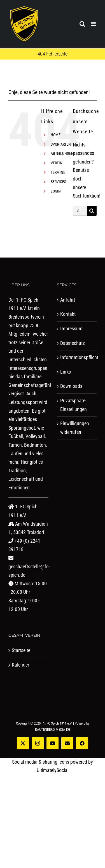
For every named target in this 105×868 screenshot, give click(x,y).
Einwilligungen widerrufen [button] (75, 428)
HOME (56, 135)
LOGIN (56, 191)
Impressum (71, 329)
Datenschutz (73, 343)
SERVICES (58, 182)
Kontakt (68, 314)
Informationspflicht (77, 357)
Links (66, 372)
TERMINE (58, 172)
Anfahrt (68, 300)
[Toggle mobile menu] (94, 24)
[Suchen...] (80, 211)
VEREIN (57, 163)
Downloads (71, 386)
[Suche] (92, 211)
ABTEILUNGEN (62, 153)
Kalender (20, 665)
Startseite (21, 650)
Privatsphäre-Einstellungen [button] (73, 405)
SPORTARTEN (61, 144)
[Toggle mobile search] (82, 24)
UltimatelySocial (53, 770)
